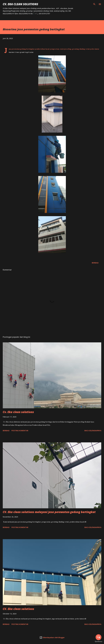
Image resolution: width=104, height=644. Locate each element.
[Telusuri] (94, 4)
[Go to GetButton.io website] (98, 642)
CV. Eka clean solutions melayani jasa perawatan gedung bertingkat (49, 512)
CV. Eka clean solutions (18, 609)
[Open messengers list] (98, 637)
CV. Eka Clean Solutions (20, 4)
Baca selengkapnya (93, 431)
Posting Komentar (20, 431)
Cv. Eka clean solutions (18, 412)
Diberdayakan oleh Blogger (52, 637)
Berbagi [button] (95, 263)
